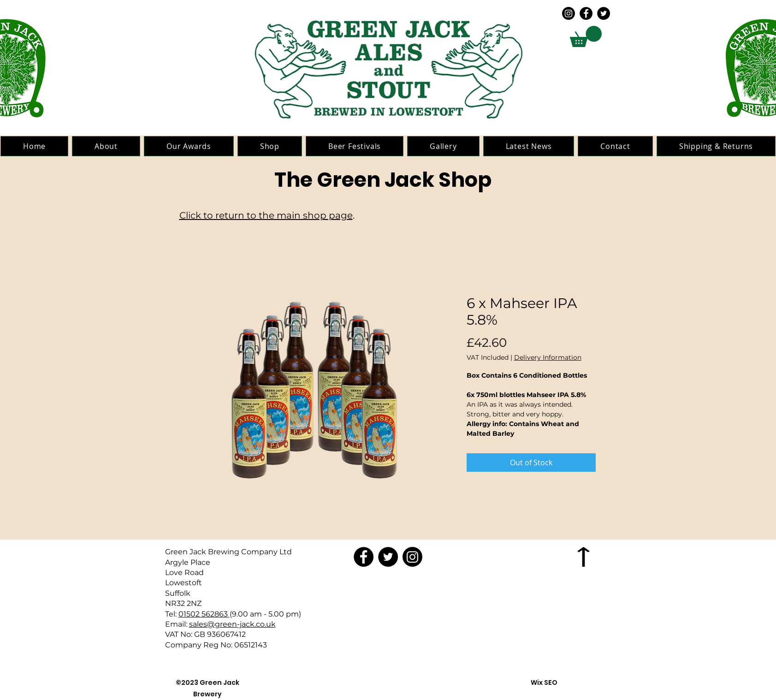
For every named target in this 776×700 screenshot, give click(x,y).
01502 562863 (203, 614)
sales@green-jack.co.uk (232, 624)
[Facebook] (586, 13)
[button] (586, 36)
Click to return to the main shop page (266, 215)
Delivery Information (548, 358)
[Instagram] (569, 13)
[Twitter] (604, 13)
